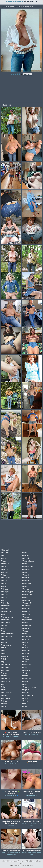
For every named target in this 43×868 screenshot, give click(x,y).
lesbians (26, 555)
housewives (6, 693)
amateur (5, 553)
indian (4, 695)
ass (3, 561)
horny (4, 687)
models (26, 569)
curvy (4, 631)
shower (26, 653)
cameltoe (5, 606)
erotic (4, 642)
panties (26, 617)
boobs (4, 595)
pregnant (26, 625)
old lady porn (28, 592)
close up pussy (7, 617)
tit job (25, 681)
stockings (27, 670)
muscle (26, 575)
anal (4, 555)
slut (25, 662)
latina (4, 707)
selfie (25, 642)
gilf (3, 662)
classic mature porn (9, 611)
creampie (5, 623)
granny (5, 673)
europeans (6, 645)
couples (5, 620)
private (26, 628)
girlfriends (6, 665)
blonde (5, 589)
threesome (27, 679)
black (4, 586)
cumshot (5, 625)
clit (3, 614)
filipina (4, 656)
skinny (26, 659)
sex (25, 645)
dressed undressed (9, 634)
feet (3, 653)
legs (25, 553)
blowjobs (5, 592)
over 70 (26, 614)
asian (4, 558)
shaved (26, 651)
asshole (5, 564)
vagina (26, 693)
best (4, 575)
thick (25, 676)
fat (3, 651)
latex (4, 704)
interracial (6, 698)
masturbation (28, 561)
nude (25, 586)
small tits (26, 665)
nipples (26, 581)
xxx (24, 707)
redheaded (27, 637)
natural (26, 578)
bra (3, 600)
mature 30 (27, 603)
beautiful (5, 572)
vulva (25, 698)
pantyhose (27, 620)
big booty (5, 578)
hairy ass (5, 679)
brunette (5, 603)
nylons (26, 589)
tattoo (25, 673)
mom (25, 572)
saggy (25, 639)
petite (25, 623)
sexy (25, 648)
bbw (4, 567)
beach (4, 569)
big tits (4, 581)
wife (25, 704)
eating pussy (7, 637)
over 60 (26, 611)
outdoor (26, 600)
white (25, 701)
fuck (4, 659)
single (25, 656)
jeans (4, 701)
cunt (4, 628)
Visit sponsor (27, 74)
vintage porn (28, 695)
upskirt (26, 690)
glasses (5, 667)
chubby (5, 609)
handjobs (5, 681)
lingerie (26, 558)
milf (25, 564)
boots (4, 597)
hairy (4, 676)
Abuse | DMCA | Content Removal (13, 861)
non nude (27, 583)
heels (4, 684)
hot (3, 690)
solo (25, 667)
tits (24, 684)
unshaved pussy (29, 687)
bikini (4, 583)
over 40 (26, 606)
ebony (4, 639)
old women (27, 595)
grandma (5, 670)
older (25, 597)
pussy (25, 631)
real (25, 634)
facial (4, 648)
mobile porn (27, 567)
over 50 (26, 609)
